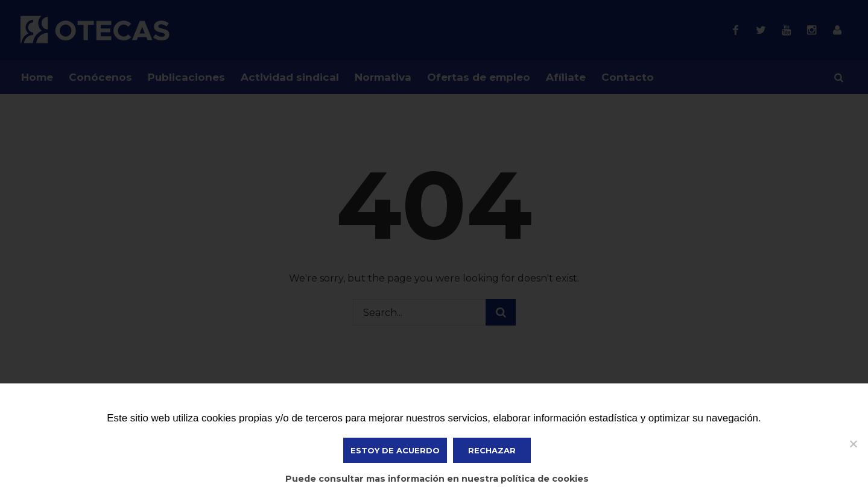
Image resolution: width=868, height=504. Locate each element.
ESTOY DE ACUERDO (395, 450)
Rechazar (492, 450)
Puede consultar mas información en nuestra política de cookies (437, 479)
